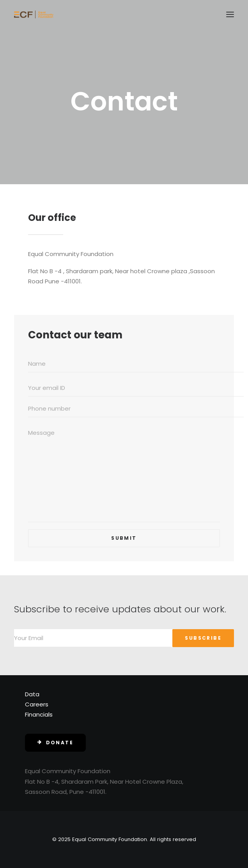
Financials (39, 714)
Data (32, 694)
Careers (37, 704)
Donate (55, 743)
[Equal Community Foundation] (34, 14)
